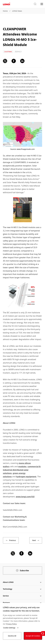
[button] (35, 4)
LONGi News (17, 11)
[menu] (42, 4)
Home (5, 11)
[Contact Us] (43, 633)
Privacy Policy (11, 624)
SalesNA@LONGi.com (12, 510)
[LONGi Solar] (6, 4)
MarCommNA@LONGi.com (15, 527)
